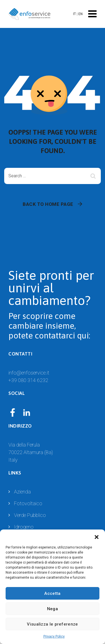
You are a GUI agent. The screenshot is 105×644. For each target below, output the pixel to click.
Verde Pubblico (30, 515)
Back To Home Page (48, 204)
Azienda (22, 492)
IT (74, 14)
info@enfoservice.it (29, 373)
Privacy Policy (54, 636)
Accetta (52, 593)
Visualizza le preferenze (52, 624)
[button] (97, 536)
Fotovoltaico (28, 503)
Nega (53, 609)
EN (81, 14)
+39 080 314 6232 (28, 380)
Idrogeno (24, 527)
